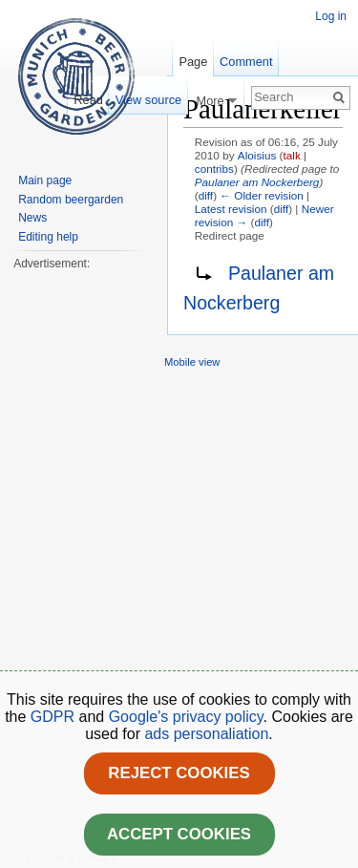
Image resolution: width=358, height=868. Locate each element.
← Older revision (262, 195)
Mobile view (192, 362)
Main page (45, 180)
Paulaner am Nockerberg (257, 182)
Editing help (48, 237)
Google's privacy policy (186, 717)
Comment (246, 62)
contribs (214, 169)
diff (206, 195)
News (32, 218)
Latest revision (231, 209)
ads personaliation (206, 734)
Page (193, 62)
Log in (331, 16)
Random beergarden (71, 200)
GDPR (55, 717)
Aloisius (257, 155)
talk (292, 155)
